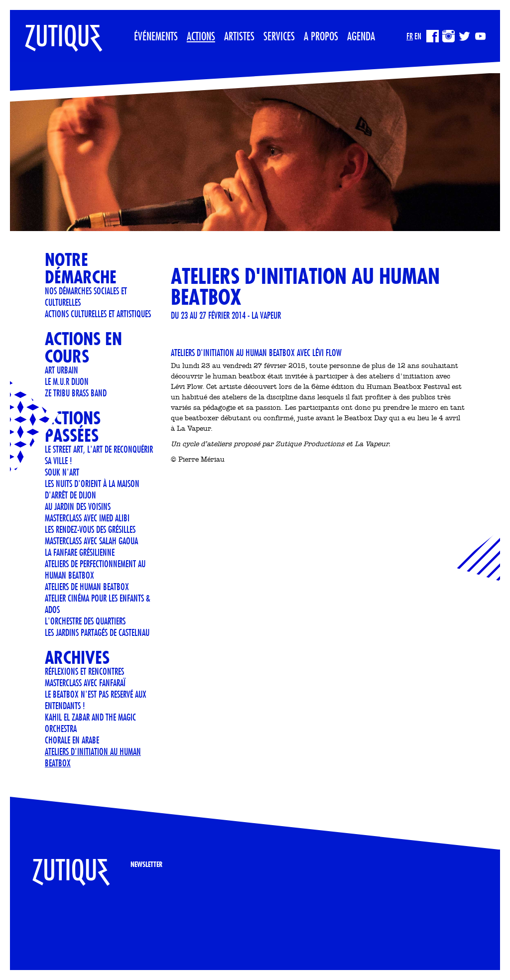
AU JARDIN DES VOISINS (78, 506)
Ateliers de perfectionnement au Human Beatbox (95, 569)
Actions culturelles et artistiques (98, 314)
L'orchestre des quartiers (85, 621)
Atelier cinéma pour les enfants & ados (98, 604)
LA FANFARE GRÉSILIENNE (80, 552)
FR (410, 36)
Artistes (239, 36)
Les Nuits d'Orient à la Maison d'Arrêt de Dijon (92, 489)
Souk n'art (62, 472)
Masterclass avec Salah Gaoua (91, 541)
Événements (156, 36)
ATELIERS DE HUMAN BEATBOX (87, 587)
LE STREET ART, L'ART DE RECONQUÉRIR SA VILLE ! (99, 455)
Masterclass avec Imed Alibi (87, 518)
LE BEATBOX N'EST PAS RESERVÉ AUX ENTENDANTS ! (96, 700)
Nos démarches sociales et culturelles (86, 297)
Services (279, 36)
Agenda (361, 36)
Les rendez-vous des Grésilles (90, 529)
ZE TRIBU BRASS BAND (76, 393)
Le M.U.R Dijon (67, 381)
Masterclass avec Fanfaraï (85, 683)
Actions (201, 36)
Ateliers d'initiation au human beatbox (93, 757)
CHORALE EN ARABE (72, 740)
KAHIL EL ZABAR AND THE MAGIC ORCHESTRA (90, 723)
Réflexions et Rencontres (84, 671)
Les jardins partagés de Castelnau (97, 632)
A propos (321, 36)
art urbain (62, 370)
